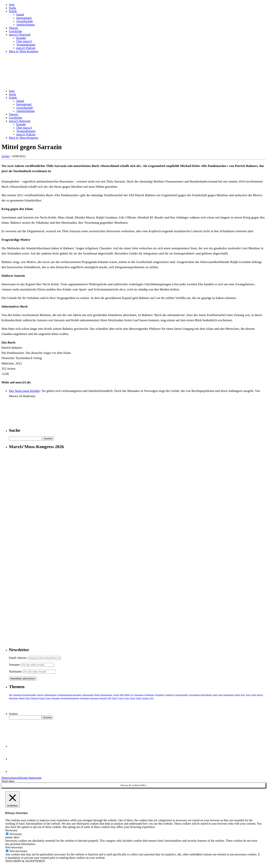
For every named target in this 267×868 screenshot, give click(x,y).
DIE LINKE (125, 695)
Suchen (13, 714)
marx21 (260, 695)
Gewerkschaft (25, 21)
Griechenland (194, 695)
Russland (103, 698)
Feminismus (149, 695)
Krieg (243, 695)
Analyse (40, 695)
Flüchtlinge (160, 695)
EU (132, 695)
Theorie (14, 28)
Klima (238, 695)
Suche (13, 8)
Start (12, 5)
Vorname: (15, 665)
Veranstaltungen (26, 45)
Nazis (28, 698)
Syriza (126, 698)
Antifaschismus (26, 25)
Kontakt (21, 38)
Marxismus (14, 698)
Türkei (139, 698)
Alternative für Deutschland (25, 695)
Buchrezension (106, 695)
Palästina (34, 698)
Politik (13, 11)
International (24, 18)
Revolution (85, 698)
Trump (133, 698)
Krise (248, 695)
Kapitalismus (229, 695)
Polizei (42, 698)
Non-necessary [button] (14, 847)
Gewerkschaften (181, 695)
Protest (48, 698)
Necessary (16, 834)
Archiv (6, 156)
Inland (20, 15)
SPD (109, 698)
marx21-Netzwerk (20, 35)
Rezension (94, 698)
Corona (116, 695)
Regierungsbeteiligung (70, 698)
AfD (11, 695)
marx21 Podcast (26, 48)
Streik (114, 698)
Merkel (22, 698)
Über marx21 (24, 41)
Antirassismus (88, 695)
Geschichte (15, 31)
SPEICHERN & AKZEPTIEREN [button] (25, 861)
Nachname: (16, 671)
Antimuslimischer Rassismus (70, 695)
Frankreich (170, 695)
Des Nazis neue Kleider (24, 391)
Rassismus (56, 698)
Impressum (35, 778)
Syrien (120, 698)
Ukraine (145, 698)
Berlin (97, 695)
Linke (254, 695)
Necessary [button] (11, 830)
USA (151, 698)
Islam (215, 695)
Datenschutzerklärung (14, 778)
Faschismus (139, 695)
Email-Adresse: (19, 658)
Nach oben (8, 781)
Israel (220, 695)
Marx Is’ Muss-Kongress (24, 51)
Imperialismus (206, 695)
